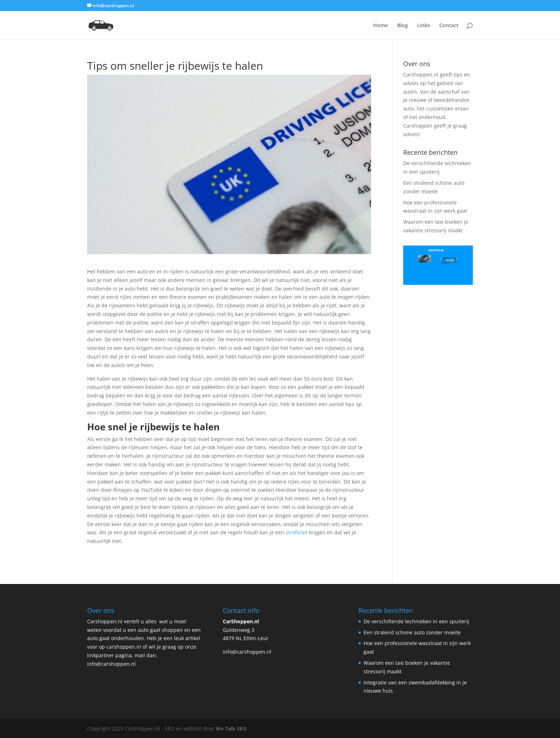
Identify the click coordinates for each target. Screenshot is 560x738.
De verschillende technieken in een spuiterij (416, 621)
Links (424, 26)
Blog (402, 26)
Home (381, 26)
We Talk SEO (231, 729)
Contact (449, 26)
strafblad (296, 532)
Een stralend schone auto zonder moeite (412, 632)
